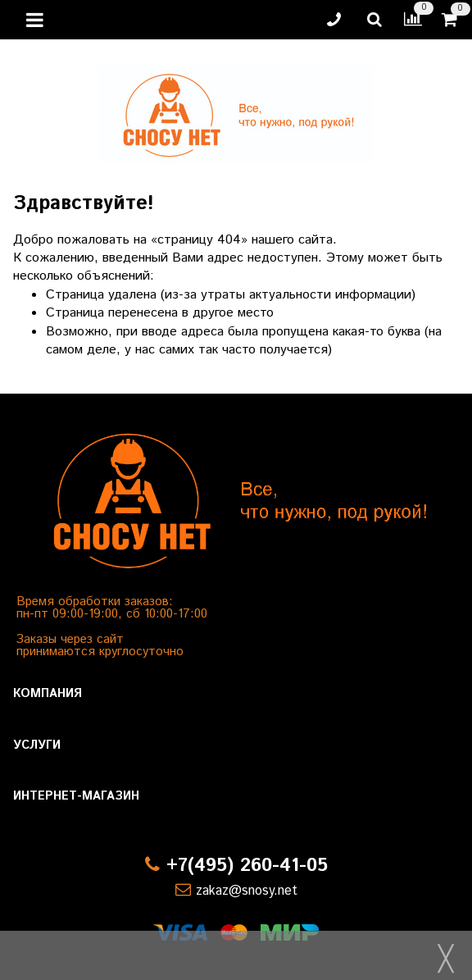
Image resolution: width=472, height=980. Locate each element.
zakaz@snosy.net (247, 891)
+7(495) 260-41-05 (247, 866)
